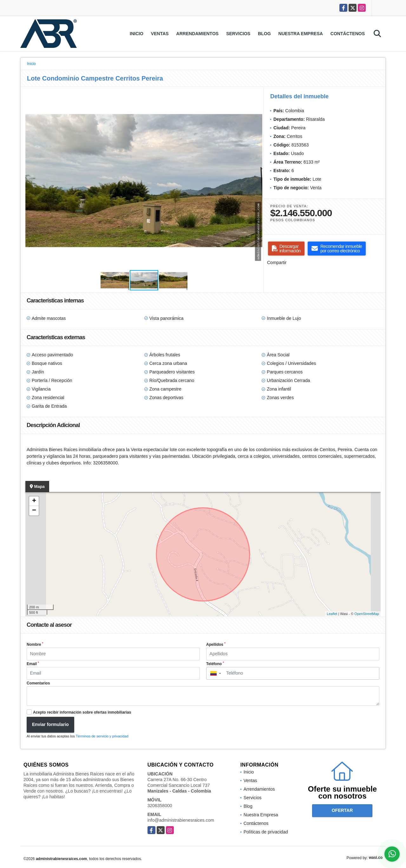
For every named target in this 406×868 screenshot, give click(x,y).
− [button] (34, 511)
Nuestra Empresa (301, 34)
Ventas (160, 34)
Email (33, 664)
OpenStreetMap (367, 614)
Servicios (238, 34)
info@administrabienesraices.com (181, 820)
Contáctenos (348, 34)
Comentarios (38, 683)
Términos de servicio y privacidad (102, 736)
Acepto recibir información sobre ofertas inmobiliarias (82, 712)
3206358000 (160, 806)
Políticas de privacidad (266, 832)
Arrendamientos (198, 34)
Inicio (137, 34)
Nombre (35, 644)
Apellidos (216, 644)
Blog (264, 34)
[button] (257, 98)
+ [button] (34, 501)
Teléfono (215, 664)
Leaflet (332, 614)
